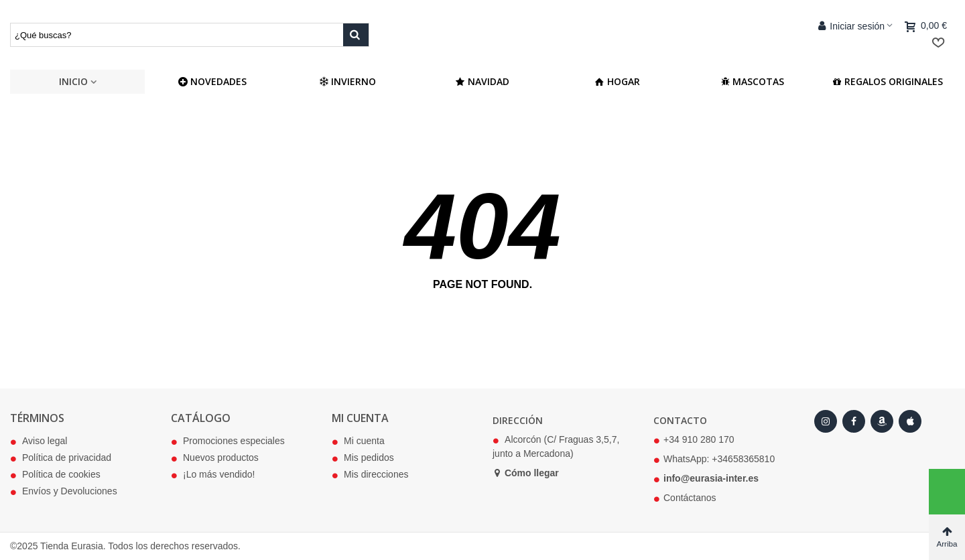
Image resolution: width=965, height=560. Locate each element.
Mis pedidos (363, 458)
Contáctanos (690, 498)
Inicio (73, 81)
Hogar (618, 81)
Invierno (347, 81)
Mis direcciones (370, 475)
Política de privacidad (61, 458)
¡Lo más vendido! (213, 475)
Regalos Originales (888, 81)
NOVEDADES (212, 81)
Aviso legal (39, 441)
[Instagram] (826, 421)
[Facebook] (854, 421)
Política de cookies (55, 475)
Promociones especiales (228, 441)
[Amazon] (882, 421)
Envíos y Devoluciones (64, 492)
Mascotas (752, 81)
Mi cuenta (358, 441)
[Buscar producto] (356, 35)
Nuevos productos (215, 458)
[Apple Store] (910, 421)
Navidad (482, 81)
